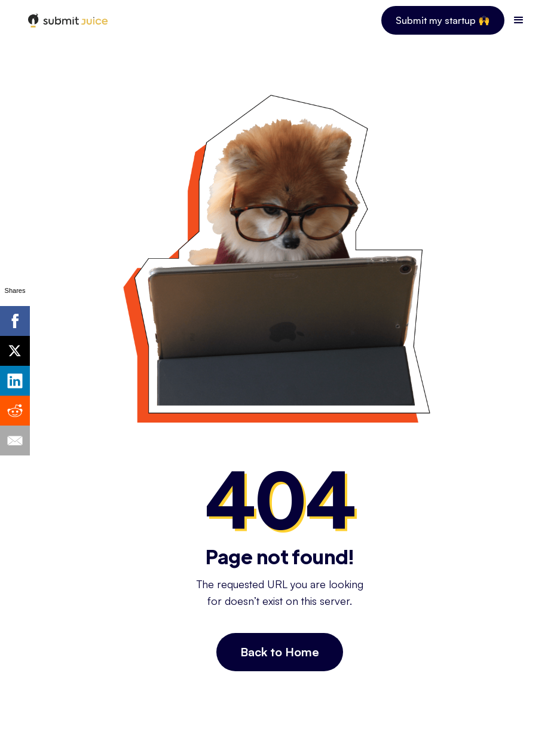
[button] (519, 20)
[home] (68, 21)
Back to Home (280, 652)
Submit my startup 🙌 (443, 20)
